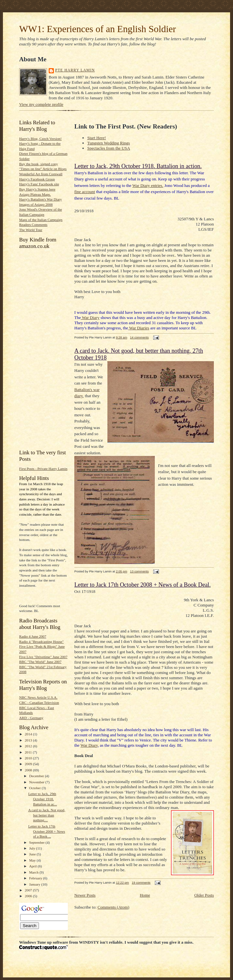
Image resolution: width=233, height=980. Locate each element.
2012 (29, 746)
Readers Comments (33, 225)
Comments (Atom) (114, 907)
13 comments (140, 571)
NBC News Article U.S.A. (38, 697)
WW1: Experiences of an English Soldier (98, 29)
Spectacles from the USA (109, 148)
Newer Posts (85, 895)
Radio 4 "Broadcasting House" (41, 642)
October (36, 788)
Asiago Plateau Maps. (35, 194)
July (33, 848)
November (37, 782)
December (37, 776)
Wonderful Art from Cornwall (41, 174)
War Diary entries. (148, 185)
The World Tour (31, 230)
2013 (29, 740)
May (33, 860)
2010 (29, 758)
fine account (85, 192)
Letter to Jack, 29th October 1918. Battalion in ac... (43, 799)
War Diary (90, 318)
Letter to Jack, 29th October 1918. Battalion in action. (138, 166)
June (33, 854)
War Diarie (138, 328)
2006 (29, 896)
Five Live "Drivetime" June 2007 (43, 657)
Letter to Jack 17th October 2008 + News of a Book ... (47, 831)
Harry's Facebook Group (37, 179)
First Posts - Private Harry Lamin (43, 469)
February (36, 878)
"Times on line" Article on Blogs (43, 169)
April (33, 866)
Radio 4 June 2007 (33, 636)
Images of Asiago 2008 (36, 204)
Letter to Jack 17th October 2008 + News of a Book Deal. (142, 585)
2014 (29, 734)
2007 (29, 890)
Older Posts (204, 895)
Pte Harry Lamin (75, 70)
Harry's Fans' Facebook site (39, 184)
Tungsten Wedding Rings (109, 143)
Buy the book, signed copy (38, 164)
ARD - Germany (31, 718)
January (35, 884)
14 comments (140, 337)
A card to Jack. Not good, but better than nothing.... (47, 815)
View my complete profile (41, 104)
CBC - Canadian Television (39, 703)
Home (145, 895)
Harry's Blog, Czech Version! (40, 139)
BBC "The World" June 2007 (40, 662)
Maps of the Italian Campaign (41, 220)
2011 (29, 752)
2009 (29, 764)
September (37, 842)
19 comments (141, 882)
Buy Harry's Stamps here (37, 189)
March (34, 872)
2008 (29, 770)
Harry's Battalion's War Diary (41, 199)
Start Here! (97, 138)
